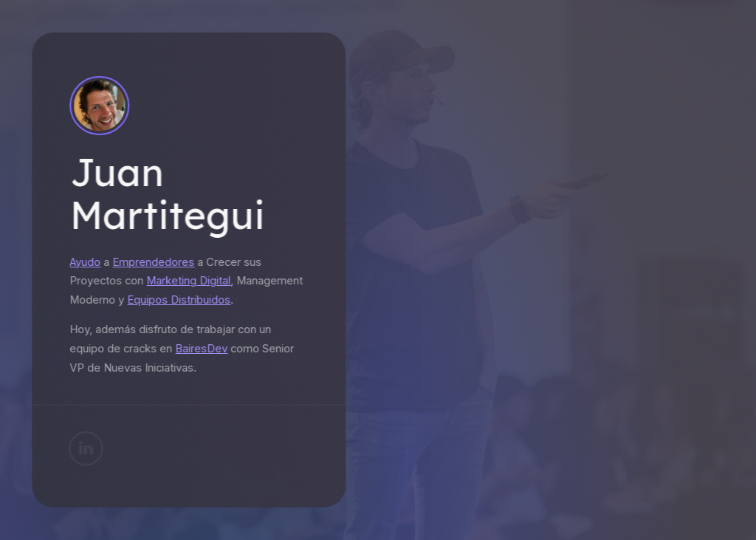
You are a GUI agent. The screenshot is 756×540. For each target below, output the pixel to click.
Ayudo (83, 262)
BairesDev (200, 349)
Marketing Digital (187, 281)
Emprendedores (152, 262)
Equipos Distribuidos (177, 300)
